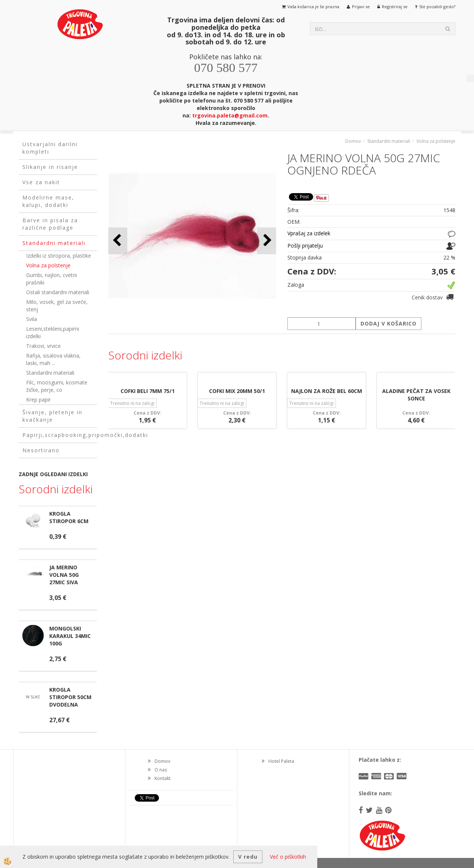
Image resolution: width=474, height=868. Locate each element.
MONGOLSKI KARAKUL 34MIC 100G (70, 636)
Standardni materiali (50, 373)
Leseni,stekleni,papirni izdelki (53, 332)
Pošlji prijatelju (305, 246)
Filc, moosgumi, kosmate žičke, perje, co (57, 386)
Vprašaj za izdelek (309, 233)
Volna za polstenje (48, 265)
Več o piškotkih (288, 857)
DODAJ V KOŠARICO (389, 323)
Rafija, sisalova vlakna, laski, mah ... (53, 359)
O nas (161, 770)
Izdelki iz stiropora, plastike (59, 256)
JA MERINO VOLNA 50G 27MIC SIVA (64, 575)
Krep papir (38, 400)
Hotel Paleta (281, 761)
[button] (267, 241)
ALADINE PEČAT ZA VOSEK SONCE (416, 395)
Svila (32, 319)
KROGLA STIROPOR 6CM (69, 517)
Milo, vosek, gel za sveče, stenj (57, 306)
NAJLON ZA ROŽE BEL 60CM (327, 391)
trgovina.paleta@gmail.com (230, 115)
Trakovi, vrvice (43, 346)
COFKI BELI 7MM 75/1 (148, 391)
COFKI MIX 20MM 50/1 (237, 391)
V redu (248, 857)
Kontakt (163, 778)
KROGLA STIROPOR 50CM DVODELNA (70, 697)
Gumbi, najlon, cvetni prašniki (52, 279)
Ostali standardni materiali (58, 292)
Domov (353, 141)
